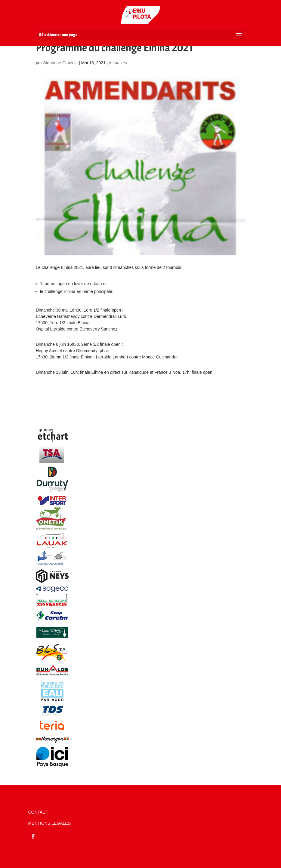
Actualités (118, 63)
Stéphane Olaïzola (60, 63)
